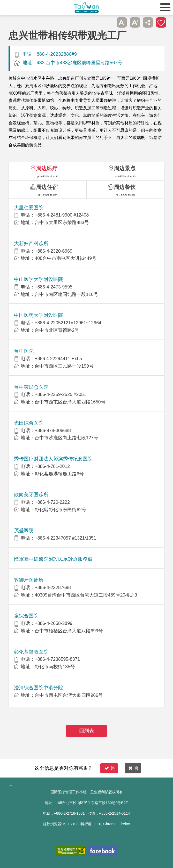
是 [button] (110, 768)
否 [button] (134, 768)
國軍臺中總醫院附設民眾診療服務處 (53, 559)
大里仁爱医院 (29, 208)
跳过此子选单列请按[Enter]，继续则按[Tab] (109, 22)
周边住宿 (47, 187)
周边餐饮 (125, 187)
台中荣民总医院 (31, 387)
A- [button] (122, 22)
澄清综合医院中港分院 (39, 688)
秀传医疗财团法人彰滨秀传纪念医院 (53, 459)
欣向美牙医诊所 (31, 495)
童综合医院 (26, 616)
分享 (148, 22)
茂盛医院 (24, 530)
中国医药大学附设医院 (39, 315)
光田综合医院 (29, 423)
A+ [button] (135, 22)
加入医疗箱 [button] (161, 22)
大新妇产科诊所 (31, 243)
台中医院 (24, 351)
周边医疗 (47, 168)
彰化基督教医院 (31, 652)
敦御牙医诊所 (29, 580)
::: (10, 785)
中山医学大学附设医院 (39, 279)
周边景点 (125, 168)
